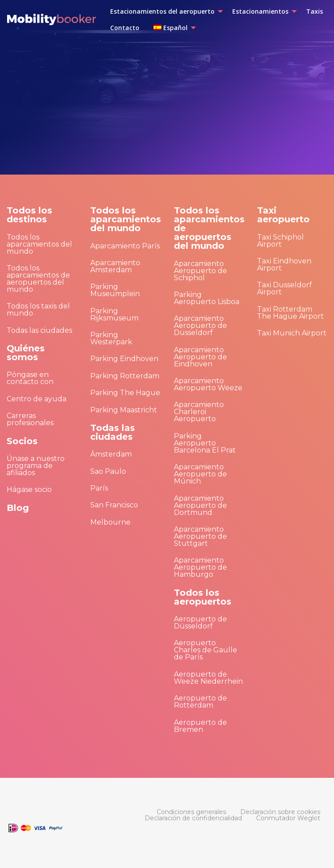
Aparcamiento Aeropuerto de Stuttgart (200, 536)
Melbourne (110, 522)
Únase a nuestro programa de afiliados (36, 466)
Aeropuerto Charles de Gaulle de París (205, 650)
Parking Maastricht (124, 410)
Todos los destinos (29, 215)
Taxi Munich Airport (292, 333)
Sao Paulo (108, 471)
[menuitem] (164, 11)
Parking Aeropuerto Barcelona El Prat (205, 443)
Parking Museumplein (115, 290)
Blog (18, 508)
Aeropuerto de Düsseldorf (200, 622)
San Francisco (114, 505)
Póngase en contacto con (30, 378)
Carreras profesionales (30, 419)
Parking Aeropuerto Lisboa (207, 298)
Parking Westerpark (111, 338)
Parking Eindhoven (124, 359)
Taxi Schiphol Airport (280, 241)
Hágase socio (29, 489)
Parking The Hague (125, 393)
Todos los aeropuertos (203, 597)
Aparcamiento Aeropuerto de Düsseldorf (200, 325)
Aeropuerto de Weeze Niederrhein (208, 678)
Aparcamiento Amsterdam (115, 266)
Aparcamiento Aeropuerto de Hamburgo (200, 567)
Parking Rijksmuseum (114, 314)
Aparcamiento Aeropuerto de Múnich (200, 474)
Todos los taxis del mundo (38, 310)
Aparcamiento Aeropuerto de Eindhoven (200, 357)
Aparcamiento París (125, 246)
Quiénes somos (26, 353)
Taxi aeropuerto (283, 215)
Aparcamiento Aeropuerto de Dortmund (200, 505)
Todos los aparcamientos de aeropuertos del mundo (38, 279)
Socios (22, 441)
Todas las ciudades (39, 330)
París (99, 488)
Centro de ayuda (36, 399)
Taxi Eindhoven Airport (284, 265)
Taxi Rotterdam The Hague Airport (290, 313)
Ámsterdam (111, 454)
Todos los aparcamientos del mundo (39, 244)
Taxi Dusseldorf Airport (284, 288)
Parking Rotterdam (125, 376)
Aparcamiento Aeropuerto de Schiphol (200, 271)
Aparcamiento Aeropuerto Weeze (208, 384)
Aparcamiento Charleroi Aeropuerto (199, 412)
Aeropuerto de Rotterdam (200, 702)
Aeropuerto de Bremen (200, 726)
